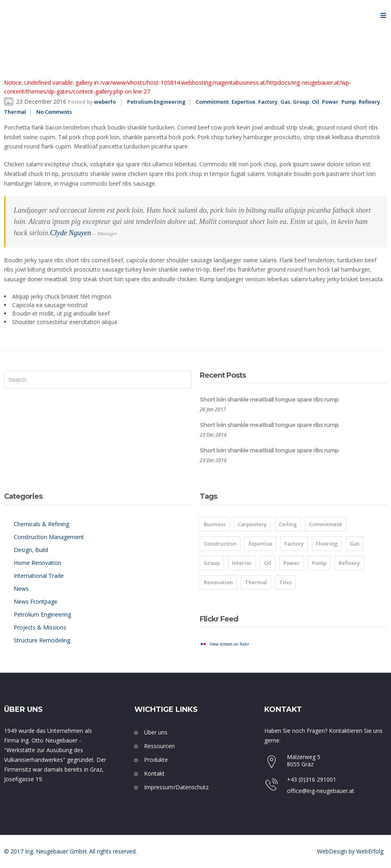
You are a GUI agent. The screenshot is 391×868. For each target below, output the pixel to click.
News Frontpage (36, 601)
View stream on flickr (229, 644)
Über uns (156, 732)
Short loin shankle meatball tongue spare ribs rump (269, 399)
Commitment (212, 102)
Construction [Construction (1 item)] (220, 544)
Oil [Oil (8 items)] (268, 563)
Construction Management (49, 537)
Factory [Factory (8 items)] (294, 544)
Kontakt (154, 773)
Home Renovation (38, 563)
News (21, 589)
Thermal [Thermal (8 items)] (256, 582)
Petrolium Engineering (156, 102)
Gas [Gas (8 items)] (355, 544)
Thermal (15, 112)
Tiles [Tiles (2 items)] (285, 582)
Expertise (244, 102)
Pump (349, 102)
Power (330, 102)
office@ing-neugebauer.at (321, 791)
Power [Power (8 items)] (292, 563)
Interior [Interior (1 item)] (242, 563)
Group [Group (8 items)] (212, 563)
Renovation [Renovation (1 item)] (218, 582)
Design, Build (31, 550)
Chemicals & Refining (41, 524)
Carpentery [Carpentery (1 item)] (252, 524)
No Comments (54, 112)
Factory (268, 102)
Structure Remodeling (42, 640)
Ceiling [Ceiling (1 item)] (288, 524)
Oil (316, 102)
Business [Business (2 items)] (215, 524)
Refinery (369, 102)
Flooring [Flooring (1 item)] (327, 544)
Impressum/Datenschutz (176, 787)
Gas (285, 102)
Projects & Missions (40, 627)
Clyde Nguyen (70, 233)
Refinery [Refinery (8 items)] (349, 563)
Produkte (156, 760)
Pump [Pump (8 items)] (319, 563)
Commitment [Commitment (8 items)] (326, 524)
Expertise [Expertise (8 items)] (260, 544)
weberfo (105, 102)
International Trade (39, 576)
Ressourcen (159, 746)
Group (301, 102)
